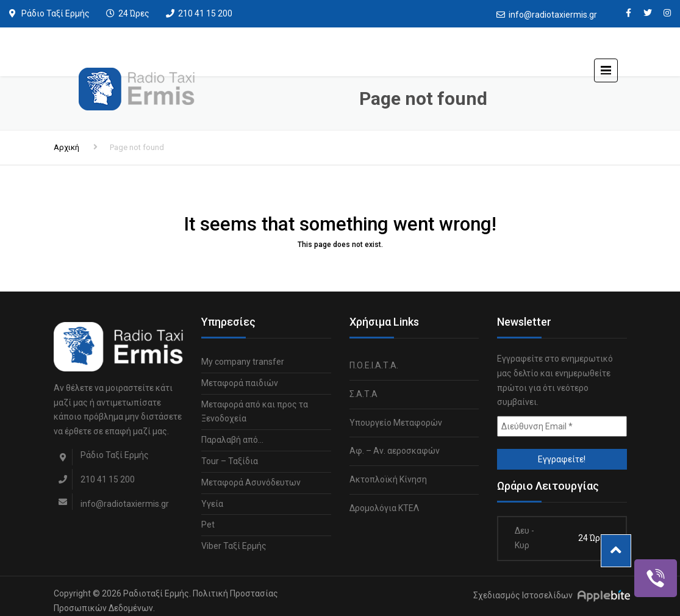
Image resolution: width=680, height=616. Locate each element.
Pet (208, 525)
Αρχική (66, 147)
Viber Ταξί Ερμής (234, 546)
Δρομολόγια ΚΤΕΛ (384, 508)
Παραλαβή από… (232, 440)
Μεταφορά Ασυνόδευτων (251, 482)
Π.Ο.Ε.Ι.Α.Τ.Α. (374, 365)
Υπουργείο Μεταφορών (396, 423)
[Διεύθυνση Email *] (562, 426)
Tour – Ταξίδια (230, 461)
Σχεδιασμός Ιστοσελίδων (523, 595)
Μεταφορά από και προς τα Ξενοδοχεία (255, 412)
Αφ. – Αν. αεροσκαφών (395, 451)
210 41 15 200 (205, 13)
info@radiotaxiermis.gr (553, 15)
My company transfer (243, 362)
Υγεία (212, 504)
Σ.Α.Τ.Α (363, 394)
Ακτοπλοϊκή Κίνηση (388, 479)
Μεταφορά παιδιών (240, 383)
